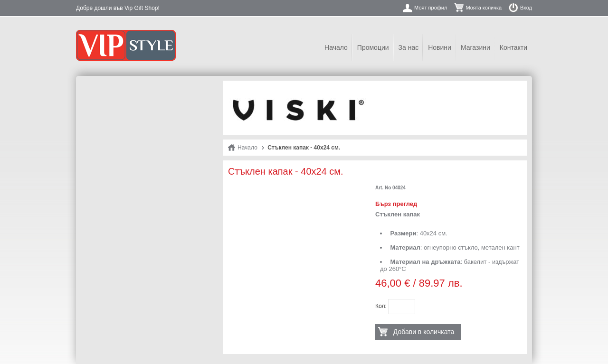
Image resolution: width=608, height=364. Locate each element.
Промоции (373, 47)
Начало (336, 47)
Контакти (513, 47)
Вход (526, 8)
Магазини (475, 47)
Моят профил (431, 8)
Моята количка (484, 8)
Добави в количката (424, 332)
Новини (440, 47)
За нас (409, 47)
